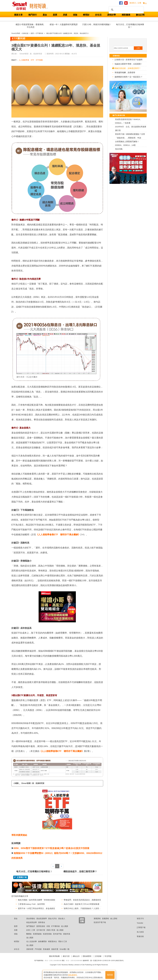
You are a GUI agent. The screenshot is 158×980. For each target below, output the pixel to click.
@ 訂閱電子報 (21, 877)
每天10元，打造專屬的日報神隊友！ (130, 26)
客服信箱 (138, 946)
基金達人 (62, 928)
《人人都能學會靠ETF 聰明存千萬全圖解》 (58, 535)
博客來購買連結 (19, 835)
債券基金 (42, 932)
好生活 (98, 15)
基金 (45, 15)
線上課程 (114, 928)
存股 (48, 935)
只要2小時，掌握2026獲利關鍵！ (97, 24)
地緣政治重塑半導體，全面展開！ (129, 64)
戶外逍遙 (38, 958)
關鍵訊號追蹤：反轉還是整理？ (128, 68)
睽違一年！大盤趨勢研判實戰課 (64, 24)
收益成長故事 (32, 932)
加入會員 (138, 941)
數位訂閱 (140, 15)
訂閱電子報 (139, 937)
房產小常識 (51, 939)
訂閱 (138, 48)
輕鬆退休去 (53, 951)
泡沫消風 (119, 149)
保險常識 (67, 943)
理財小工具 (63, 951)
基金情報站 (31, 928)
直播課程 (105, 928)
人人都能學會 (24, 60)
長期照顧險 (37, 943)
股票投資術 (41, 935)
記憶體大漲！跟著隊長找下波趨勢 (129, 60)
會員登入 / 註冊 (135, 3)
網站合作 (76, 965)
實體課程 (97, 928)
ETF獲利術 (55, 935)
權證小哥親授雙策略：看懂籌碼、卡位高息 (31, 26)
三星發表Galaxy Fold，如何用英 (32, 907)
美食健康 (46, 958)
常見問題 (108, 965)
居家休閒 (30, 958)
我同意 (110, 974)
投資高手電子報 (100, 932)
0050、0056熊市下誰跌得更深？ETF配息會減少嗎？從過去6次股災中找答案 (52, 848)
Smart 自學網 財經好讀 (39, 6)
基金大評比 (53, 928)
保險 (75, 15)
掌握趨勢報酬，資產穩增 (125, 72)
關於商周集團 (54, 965)
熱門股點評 (31, 935)
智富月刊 (138, 928)
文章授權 (98, 965)
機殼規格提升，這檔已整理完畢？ (80, 872)
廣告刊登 (66, 965)
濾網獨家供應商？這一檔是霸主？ (129, 77)
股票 (55, 15)
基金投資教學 (42, 928)
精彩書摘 (126, 15)
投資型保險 (47, 943)
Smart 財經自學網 (21, 6)
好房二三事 (31, 939)
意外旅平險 (57, 943)
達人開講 (65, 935)
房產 (65, 15)
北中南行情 (41, 939)
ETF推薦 (39, 60)
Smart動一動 (64, 958)
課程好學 (112, 15)
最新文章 (18, 15)
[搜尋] (126, 10)
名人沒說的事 (32, 951)
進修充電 (55, 958)
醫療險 (29, 943)
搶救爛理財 (42, 951)
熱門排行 (33, 15)
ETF (33, 60)
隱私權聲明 (87, 965)
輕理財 (86, 15)
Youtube (138, 932)
